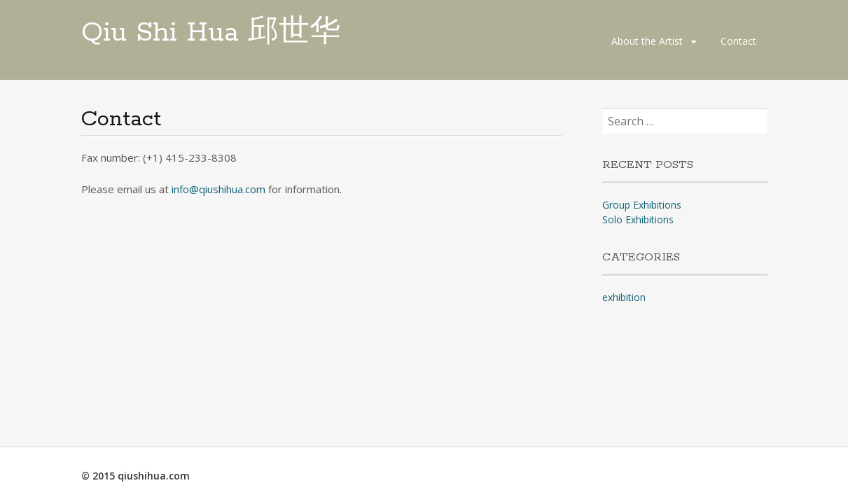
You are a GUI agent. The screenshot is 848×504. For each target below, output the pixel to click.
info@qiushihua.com (218, 189)
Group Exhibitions (642, 205)
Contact (738, 41)
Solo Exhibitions (638, 219)
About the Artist (647, 41)
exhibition (624, 297)
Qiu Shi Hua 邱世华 (211, 33)
